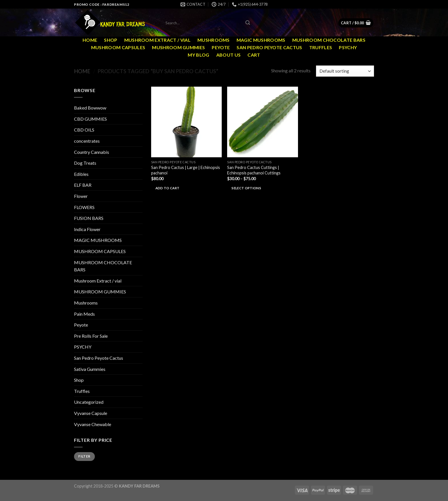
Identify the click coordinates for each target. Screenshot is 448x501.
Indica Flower (87, 229)
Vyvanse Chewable (93, 424)
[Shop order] (345, 71)
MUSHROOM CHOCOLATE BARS (329, 40)
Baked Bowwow (90, 108)
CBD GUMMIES (90, 119)
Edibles (81, 174)
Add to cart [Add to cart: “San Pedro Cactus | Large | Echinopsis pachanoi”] (168, 188)
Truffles (321, 47)
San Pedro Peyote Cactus (269, 47)
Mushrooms (214, 40)
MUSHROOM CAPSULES (118, 47)
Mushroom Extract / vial (157, 40)
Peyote (221, 47)
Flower (81, 196)
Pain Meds (84, 314)
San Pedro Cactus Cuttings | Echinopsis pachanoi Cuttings (254, 170)
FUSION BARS (89, 218)
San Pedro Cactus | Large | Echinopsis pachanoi (186, 170)
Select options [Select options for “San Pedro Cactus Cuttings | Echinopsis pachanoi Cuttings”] (246, 188)
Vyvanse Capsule (91, 413)
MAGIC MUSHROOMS (261, 40)
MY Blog (198, 55)
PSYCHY (348, 47)
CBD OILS (84, 130)
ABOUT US (229, 55)
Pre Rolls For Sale (91, 336)
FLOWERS (84, 207)
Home (90, 40)
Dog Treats (85, 163)
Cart (254, 55)
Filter (84, 456)
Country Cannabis (92, 152)
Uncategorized (89, 402)
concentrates (87, 141)
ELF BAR (83, 185)
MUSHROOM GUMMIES (178, 47)
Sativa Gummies (90, 369)
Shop (111, 40)
